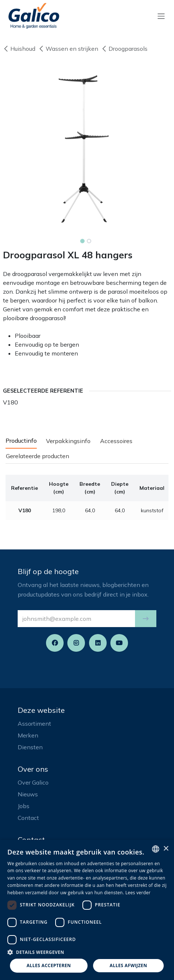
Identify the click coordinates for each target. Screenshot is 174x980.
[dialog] (87, 910)
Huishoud (19, 49)
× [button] (166, 849)
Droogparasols (124, 49)
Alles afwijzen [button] (128, 965)
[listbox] (156, 849)
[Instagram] (76, 643)
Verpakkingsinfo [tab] (68, 441)
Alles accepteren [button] (49, 965)
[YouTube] (119, 643)
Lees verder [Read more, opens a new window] (138, 893)
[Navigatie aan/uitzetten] (161, 16)
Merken (28, 735)
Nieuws (28, 794)
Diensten (30, 747)
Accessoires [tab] (116, 441)
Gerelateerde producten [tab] (38, 456)
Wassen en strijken (68, 49)
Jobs (24, 806)
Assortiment (34, 723)
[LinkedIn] (98, 643)
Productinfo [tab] (21, 441)
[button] (146, 619)
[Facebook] (55, 643)
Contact (28, 818)
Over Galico (33, 782)
